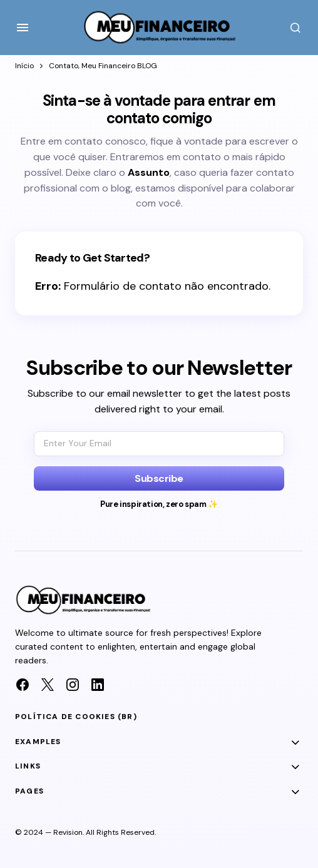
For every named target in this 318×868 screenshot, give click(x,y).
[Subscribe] (159, 478)
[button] (23, 28)
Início (24, 66)
